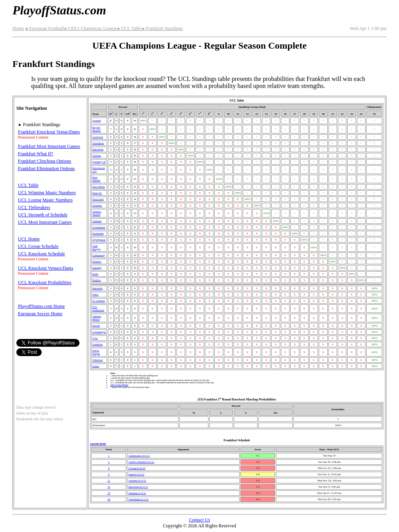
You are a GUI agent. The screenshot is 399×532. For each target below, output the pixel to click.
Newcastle (98, 199)
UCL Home (29, 239)
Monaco (97, 262)
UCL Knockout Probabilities (45, 283)
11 (109, 481)
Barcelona (98, 149)
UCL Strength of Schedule (43, 215)
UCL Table (129, 28)
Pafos (95, 295)
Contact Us (199, 520)
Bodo (95, 274)
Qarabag (97, 268)
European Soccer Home (40, 314)
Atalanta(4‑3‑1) (137, 481)
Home (18, 28)
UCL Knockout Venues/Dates (46, 268)
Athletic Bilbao (97, 318)
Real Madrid (96, 179)
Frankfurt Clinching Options (45, 161)
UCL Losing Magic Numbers (45, 200)
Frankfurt (97, 344)
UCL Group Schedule (38, 246)
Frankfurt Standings (162, 28)
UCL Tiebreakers (34, 207)
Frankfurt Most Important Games (49, 146)
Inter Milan (99, 187)
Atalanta (97, 221)
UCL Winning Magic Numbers (47, 193)
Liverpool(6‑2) (137, 468)
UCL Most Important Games (45, 222)
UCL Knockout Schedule (41, 254)
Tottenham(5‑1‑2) (138, 499)
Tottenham (98, 143)
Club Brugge (96, 248)
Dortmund (98, 234)
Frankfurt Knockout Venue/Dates (49, 132)
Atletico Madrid (97, 213)
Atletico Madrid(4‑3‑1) (141, 462)
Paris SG (97, 193)
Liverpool (98, 137)
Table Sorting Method (119, 385)
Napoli (96, 326)
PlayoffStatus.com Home (41, 306)
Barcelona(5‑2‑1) (138, 487)
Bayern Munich (97, 129)
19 (109, 493)
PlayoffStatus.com (59, 10)
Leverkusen (99, 227)
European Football (44, 28)
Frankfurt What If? (35, 154)
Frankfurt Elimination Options (46, 169)
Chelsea (97, 156)
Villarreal (97, 360)
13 (109, 487)
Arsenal (97, 121)
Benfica (97, 280)
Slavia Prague (96, 352)
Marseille (97, 288)
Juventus (97, 205)
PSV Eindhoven (98, 309)
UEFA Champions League (90, 28)
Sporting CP (99, 162)
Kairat (96, 366)
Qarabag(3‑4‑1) (137, 493)
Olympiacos (99, 240)
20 (109, 499)
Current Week (98, 443)
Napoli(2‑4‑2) (136, 474)
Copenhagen (99, 332)
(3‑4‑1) (139, 456)
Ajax (95, 338)
